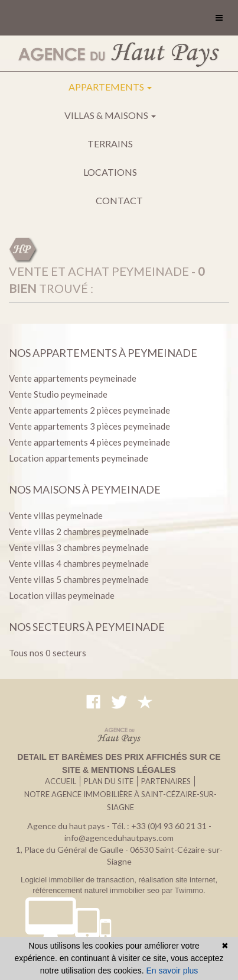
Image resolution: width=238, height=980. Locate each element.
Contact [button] (119, 200)
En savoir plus (172, 971)
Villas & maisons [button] (110, 115)
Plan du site (109, 781)
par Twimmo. (184, 890)
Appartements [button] (110, 87)
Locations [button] (110, 172)
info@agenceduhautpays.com (119, 838)
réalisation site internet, (178, 880)
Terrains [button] (110, 144)
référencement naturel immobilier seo (97, 890)
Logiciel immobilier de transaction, (79, 880)
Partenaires (166, 781)
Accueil (61, 781)
